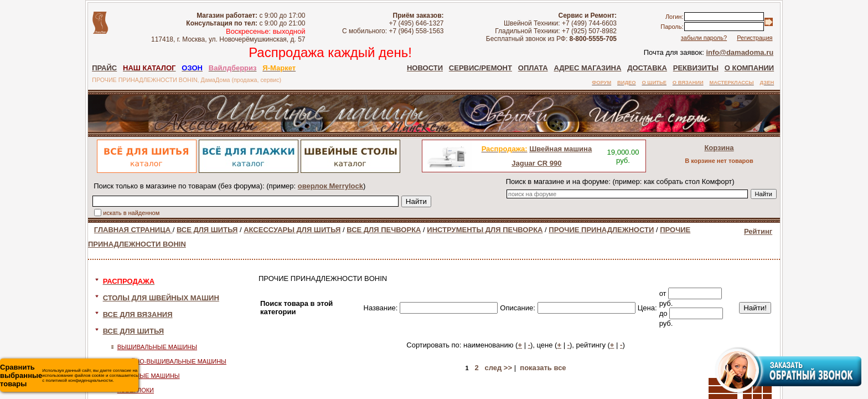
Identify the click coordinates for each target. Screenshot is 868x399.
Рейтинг (758, 231)
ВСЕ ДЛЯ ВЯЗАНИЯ (138, 314)
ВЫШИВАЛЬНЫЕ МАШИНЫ (157, 347)
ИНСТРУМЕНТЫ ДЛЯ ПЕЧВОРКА (485, 230)
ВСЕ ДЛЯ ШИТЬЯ (207, 230)
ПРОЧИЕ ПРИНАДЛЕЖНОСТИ (601, 230)
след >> (498, 368)
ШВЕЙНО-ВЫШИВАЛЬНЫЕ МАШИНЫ (172, 361)
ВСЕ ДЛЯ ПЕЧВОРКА (384, 230)
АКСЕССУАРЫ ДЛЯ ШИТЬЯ (292, 230)
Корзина (719, 148)
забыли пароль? (704, 38)
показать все (543, 368)
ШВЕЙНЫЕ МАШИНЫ (149, 376)
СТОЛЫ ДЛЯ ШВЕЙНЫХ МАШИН (161, 298)
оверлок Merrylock (330, 186)
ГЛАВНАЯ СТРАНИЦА (133, 230)
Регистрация (755, 38)
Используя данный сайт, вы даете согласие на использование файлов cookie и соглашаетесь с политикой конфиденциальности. (69, 375)
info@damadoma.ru (740, 52)
